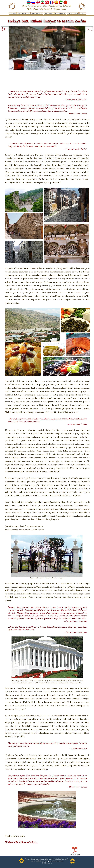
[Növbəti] (89, 29)
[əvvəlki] (5, 29)
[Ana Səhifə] (13, 13)
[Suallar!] (83, 13)
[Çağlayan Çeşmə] (73, 13)
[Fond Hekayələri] (60, 13)
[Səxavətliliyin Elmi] (24, 13)
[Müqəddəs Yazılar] (37, 13)
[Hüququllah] (49, 13)
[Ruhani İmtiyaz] (75, 851)
